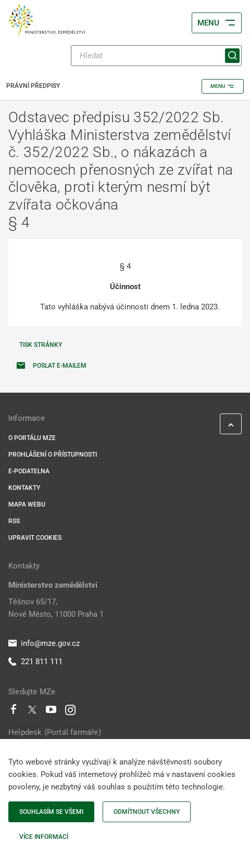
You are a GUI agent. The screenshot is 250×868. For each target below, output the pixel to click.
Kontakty (24, 488)
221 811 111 (35, 662)
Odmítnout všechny (147, 812)
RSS (14, 521)
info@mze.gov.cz (44, 643)
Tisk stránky (41, 345)
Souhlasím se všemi (51, 812)
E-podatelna (29, 471)
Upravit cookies (35, 538)
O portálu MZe (32, 438)
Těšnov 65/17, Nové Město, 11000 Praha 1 (56, 608)
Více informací (44, 837)
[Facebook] (14, 712)
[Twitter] (32, 712)
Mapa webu (27, 504)
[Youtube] (51, 712)
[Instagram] (70, 712)
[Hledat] (156, 56)
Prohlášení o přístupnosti (53, 455)
